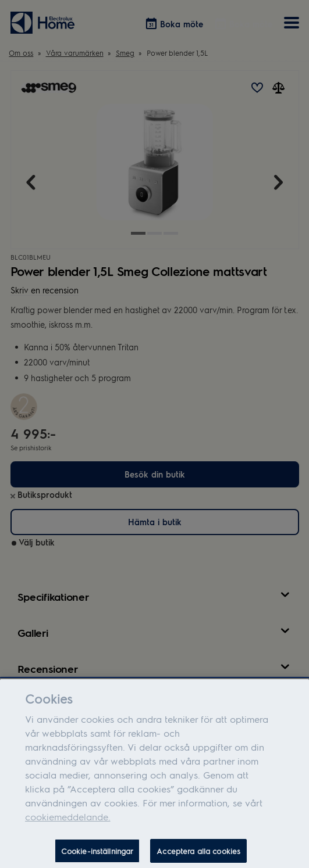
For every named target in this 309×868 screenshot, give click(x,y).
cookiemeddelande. (68, 822)
